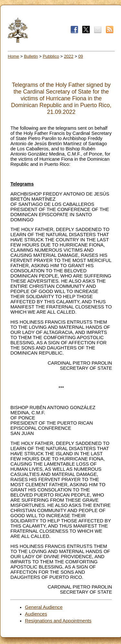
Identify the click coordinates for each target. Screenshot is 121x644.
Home (13, 56)
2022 (69, 56)
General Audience (44, 607)
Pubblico (51, 56)
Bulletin (31, 56)
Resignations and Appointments (58, 621)
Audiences (36, 614)
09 (81, 56)
